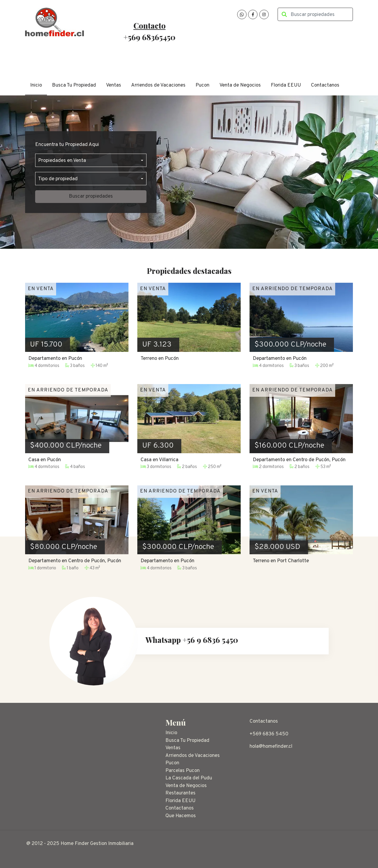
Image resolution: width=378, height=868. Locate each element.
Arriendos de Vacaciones (158, 85)
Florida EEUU (286, 85)
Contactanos (325, 85)
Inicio (36, 85)
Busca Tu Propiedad (74, 85)
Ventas (114, 85)
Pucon (202, 85)
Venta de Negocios (240, 85)
